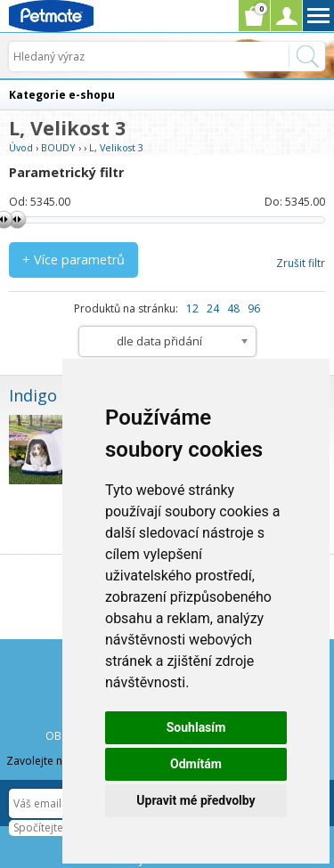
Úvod (21, 147)
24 (213, 308)
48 (233, 308)
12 (192, 308)
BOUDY (58, 147)
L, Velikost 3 (116, 147)
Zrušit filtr (301, 263)
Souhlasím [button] (196, 727)
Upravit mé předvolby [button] (196, 800)
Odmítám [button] (196, 764)
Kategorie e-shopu (62, 95)
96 (254, 308)
